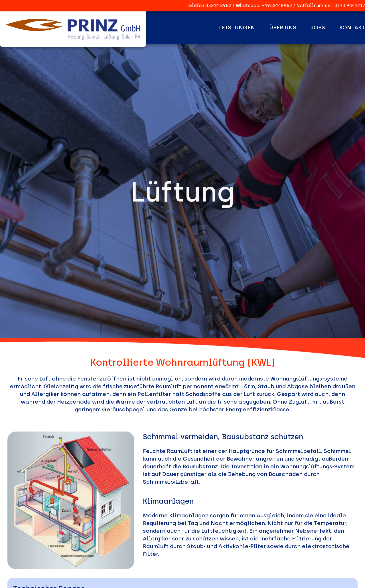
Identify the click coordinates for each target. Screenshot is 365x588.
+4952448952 (277, 6)
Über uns (283, 28)
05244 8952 (218, 6)
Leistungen (237, 28)
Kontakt (352, 28)
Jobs (318, 28)
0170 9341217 (350, 6)
